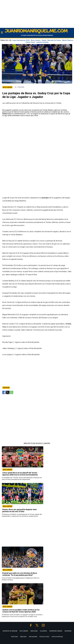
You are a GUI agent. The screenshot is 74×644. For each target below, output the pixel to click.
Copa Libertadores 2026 (21, 40)
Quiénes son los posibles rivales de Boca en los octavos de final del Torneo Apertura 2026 (21, 611)
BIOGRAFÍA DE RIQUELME (10, 631)
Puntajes (6, 388)
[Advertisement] (37, 13)
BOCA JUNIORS (7, 470)
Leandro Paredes (42, 42)
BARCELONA (34, 631)
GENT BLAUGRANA (33, 637)
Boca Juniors (36, 40)
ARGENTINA (68, 631)
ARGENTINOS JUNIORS (56, 631)
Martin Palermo (68, 40)
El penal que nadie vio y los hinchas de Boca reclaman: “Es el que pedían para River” (20, 574)
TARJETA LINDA (23, 637)
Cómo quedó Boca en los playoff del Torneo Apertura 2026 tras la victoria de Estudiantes (20, 474)
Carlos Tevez (30, 42)
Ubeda (44, 40)
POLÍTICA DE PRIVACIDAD (57, 637)
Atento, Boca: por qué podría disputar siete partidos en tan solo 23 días (19, 510)
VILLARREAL (43, 631)
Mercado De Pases (54, 40)
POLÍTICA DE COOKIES (44, 637)
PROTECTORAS (15, 637)
